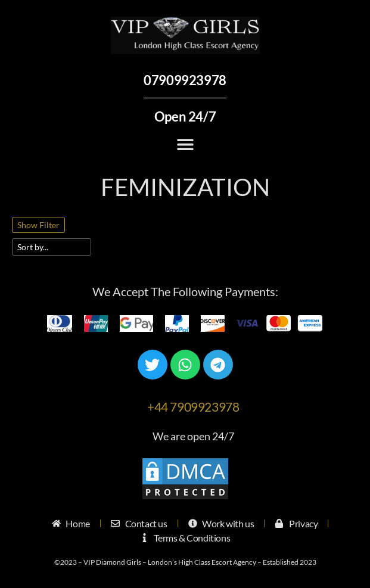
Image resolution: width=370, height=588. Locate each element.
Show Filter (38, 225)
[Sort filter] (52, 247)
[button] (185, 144)
